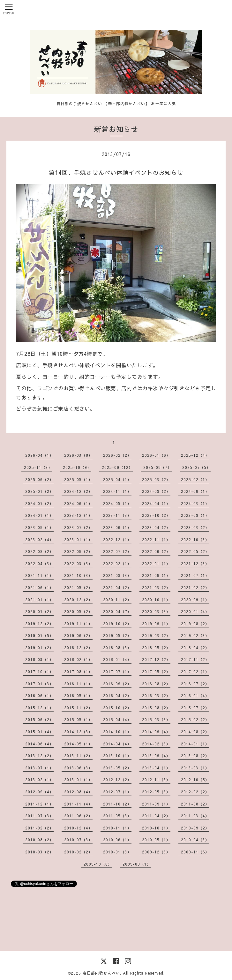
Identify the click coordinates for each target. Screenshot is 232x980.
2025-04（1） (117, 479)
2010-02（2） (78, 852)
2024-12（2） (78, 491)
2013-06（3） (78, 768)
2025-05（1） (78, 479)
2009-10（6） (98, 864)
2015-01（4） (39, 732)
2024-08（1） (195, 491)
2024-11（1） (117, 491)
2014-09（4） (156, 732)
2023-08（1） (39, 527)
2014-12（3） (78, 732)
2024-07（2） (39, 503)
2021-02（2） (195, 587)
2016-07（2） (195, 684)
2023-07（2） (78, 527)
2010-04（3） (195, 840)
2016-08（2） (156, 684)
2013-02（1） (39, 780)
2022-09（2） (39, 551)
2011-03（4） (195, 816)
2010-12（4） (78, 828)
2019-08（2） (195, 624)
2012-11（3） (156, 780)
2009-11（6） (195, 852)
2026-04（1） (39, 455)
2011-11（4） (78, 804)
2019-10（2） (117, 624)
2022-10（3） (195, 540)
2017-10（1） (39, 672)
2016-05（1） (78, 696)
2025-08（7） (157, 467)
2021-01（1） (39, 600)
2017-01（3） (39, 684)
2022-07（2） (117, 551)
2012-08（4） (78, 792)
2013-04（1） (156, 768)
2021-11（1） (39, 575)
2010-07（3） (78, 840)
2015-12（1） (39, 708)
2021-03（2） (156, 587)
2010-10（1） (156, 828)
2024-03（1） (195, 503)
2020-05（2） (78, 611)
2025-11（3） (38, 467)
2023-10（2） (156, 515)
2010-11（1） (117, 828)
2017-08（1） (78, 672)
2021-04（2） (117, 587)
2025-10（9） (77, 467)
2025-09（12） (117, 467)
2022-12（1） (117, 540)
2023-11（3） (117, 515)
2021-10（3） (78, 575)
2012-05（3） (156, 792)
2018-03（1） (39, 659)
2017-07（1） (117, 672)
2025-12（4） (195, 455)
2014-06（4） (39, 744)
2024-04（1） (156, 503)
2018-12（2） (78, 648)
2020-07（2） (39, 611)
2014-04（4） (117, 744)
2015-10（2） (117, 708)
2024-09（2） (156, 491)
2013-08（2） (195, 756)
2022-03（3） (78, 564)
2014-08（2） (195, 732)
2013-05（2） (117, 768)
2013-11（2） (78, 756)
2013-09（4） (156, 756)
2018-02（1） (78, 659)
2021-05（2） (78, 587)
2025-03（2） (156, 479)
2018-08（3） (117, 648)
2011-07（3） (39, 816)
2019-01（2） (39, 648)
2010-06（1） (117, 840)
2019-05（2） (117, 635)
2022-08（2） (78, 551)
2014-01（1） (195, 744)
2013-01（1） (78, 780)
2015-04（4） (117, 719)
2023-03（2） (195, 527)
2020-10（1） (156, 600)
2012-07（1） (117, 792)
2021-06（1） (39, 587)
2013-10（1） (117, 756)
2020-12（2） (78, 600)
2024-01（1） (39, 515)
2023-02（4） (39, 540)
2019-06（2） (78, 635)
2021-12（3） (195, 564)
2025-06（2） (39, 479)
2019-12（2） (39, 624)
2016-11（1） (78, 684)
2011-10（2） (117, 804)
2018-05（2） (156, 648)
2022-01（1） (156, 564)
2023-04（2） (156, 527)
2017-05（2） (156, 672)
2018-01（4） (117, 659)
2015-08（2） (156, 708)
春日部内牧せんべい (101, 973)
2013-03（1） (195, 768)
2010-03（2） (39, 852)
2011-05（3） (117, 816)
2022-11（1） (156, 540)
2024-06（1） (78, 503)
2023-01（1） (78, 540)
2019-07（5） (39, 635)
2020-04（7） (117, 611)
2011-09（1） (156, 804)
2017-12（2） (156, 659)
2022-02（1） (117, 564)
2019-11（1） (78, 624)
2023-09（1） (195, 515)
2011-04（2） (156, 816)
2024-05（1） (117, 503)
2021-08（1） (156, 575)
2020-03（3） (156, 611)
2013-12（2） (39, 756)
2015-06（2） (39, 719)
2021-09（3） (117, 575)
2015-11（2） (78, 708)
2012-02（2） (195, 792)
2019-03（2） (156, 635)
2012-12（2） (117, 780)
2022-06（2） (156, 551)
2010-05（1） (156, 840)
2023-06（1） (117, 527)
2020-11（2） (117, 600)
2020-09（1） (195, 600)
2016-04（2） (117, 696)
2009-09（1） (137, 864)
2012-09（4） (39, 792)
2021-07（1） (195, 575)
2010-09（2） (195, 828)
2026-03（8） (78, 455)
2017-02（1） (195, 672)
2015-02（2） (195, 719)
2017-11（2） (195, 659)
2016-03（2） (156, 696)
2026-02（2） (117, 455)
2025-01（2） (39, 491)
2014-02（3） (156, 744)
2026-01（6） (156, 455)
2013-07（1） (39, 768)
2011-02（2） (39, 828)
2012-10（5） (195, 780)
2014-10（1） (117, 732)
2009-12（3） (156, 852)
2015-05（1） (78, 719)
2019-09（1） (156, 624)
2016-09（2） (117, 684)
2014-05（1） (78, 744)
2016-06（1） (39, 696)
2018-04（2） (195, 648)
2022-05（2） (195, 551)
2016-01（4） (195, 696)
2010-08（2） (39, 840)
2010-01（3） (117, 852)
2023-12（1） (78, 515)
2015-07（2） (195, 708)
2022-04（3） (39, 564)
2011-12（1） (39, 804)
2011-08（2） (195, 804)
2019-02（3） (195, 635)
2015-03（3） (156, 719)
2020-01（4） (195, 611)
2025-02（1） (195, 479)
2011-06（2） (78, 816)
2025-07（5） (196, 467)
